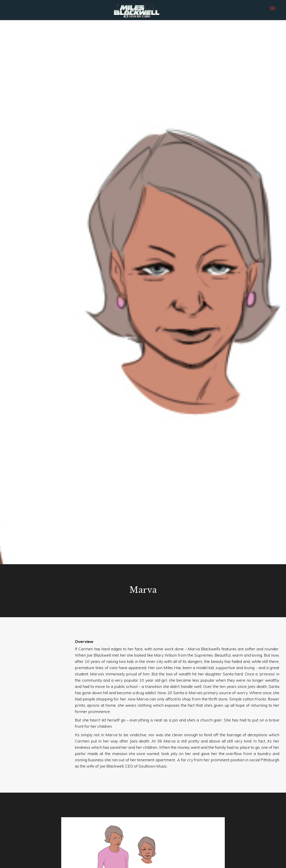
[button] (273, 8)
